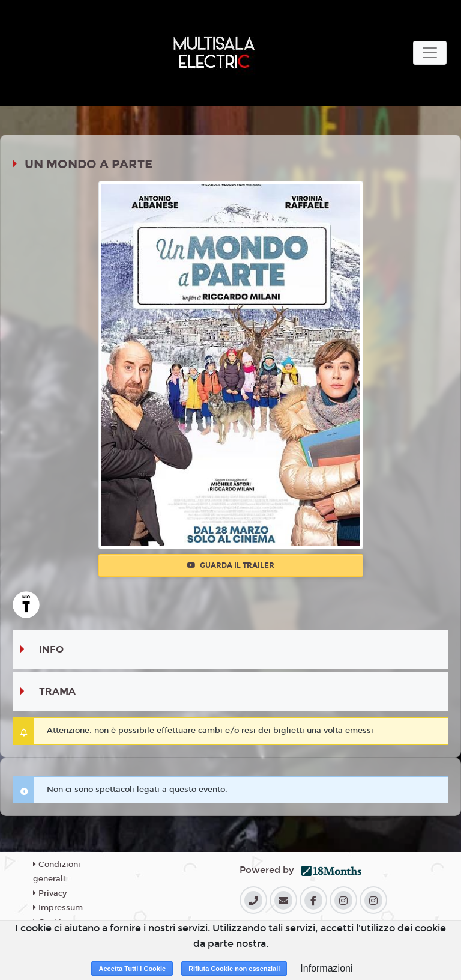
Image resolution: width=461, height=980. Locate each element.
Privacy (50, 893)
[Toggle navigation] (430, 53)
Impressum (58, 908)
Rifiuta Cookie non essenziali (234, 969)
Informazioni (326, 968)
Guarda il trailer (231, 565)
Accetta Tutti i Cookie (132, 969)
